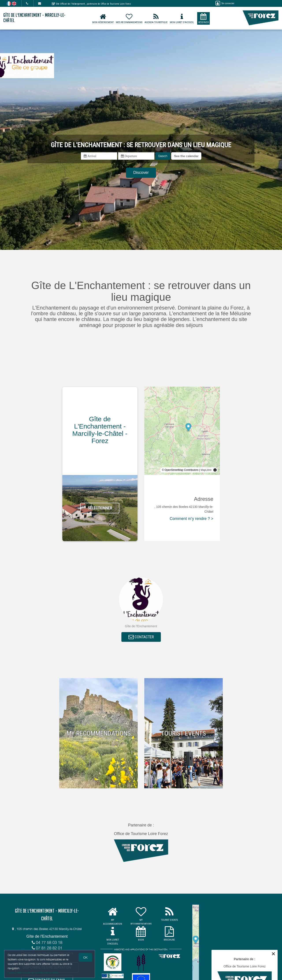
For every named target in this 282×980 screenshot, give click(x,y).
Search (163, 156)
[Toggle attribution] (215, 470)
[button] (186, 156)
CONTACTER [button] (141, 637)
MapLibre (206, 470)
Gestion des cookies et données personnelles (33, 973)
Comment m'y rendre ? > (191, 519)
